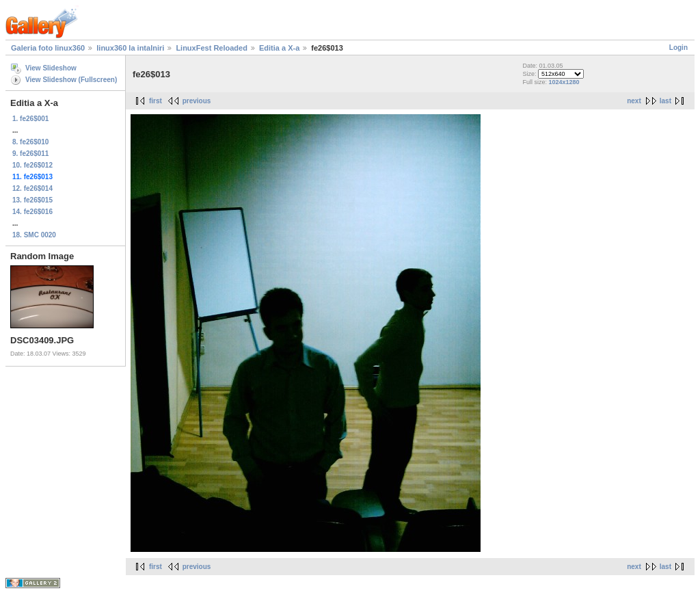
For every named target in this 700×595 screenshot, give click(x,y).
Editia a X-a (279, 48)
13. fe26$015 (32, 200)
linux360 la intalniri (130, 48)
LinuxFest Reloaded (212, 48)
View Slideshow (51, 68)
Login (678, 48)
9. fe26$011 (30, 154)
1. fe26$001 (30, 119)
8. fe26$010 (30, 142)
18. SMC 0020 (34, 235)
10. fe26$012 (32, 165)
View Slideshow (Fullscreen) (71, 80)
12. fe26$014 (32, 188)
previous (197, 101)
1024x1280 (564, 82)
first (156, 101)
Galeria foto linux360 (48, 48)
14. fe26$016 (32, 212)
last (665, 101)
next (634, 101)
